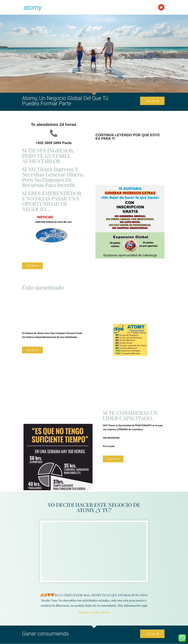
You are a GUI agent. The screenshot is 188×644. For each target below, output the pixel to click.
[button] (25, 237)
